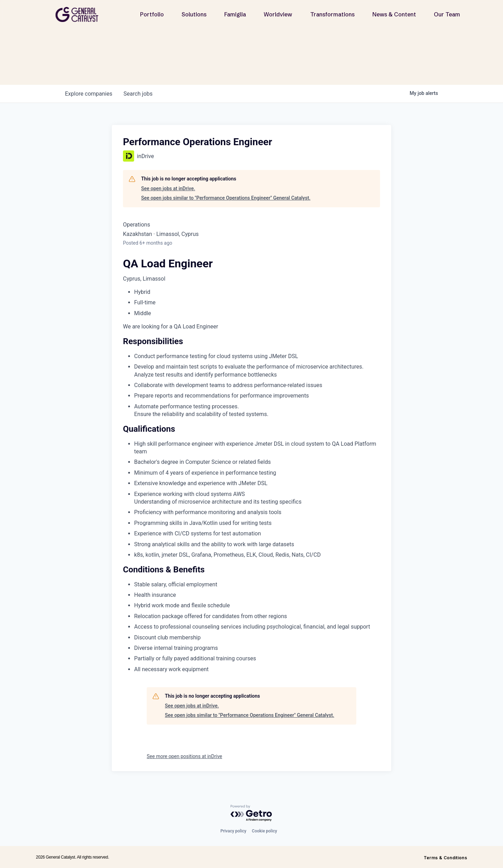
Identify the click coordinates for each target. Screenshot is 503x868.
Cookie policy (264, 831)
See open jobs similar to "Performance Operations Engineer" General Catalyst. (226, 198)
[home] (80, 14)
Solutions (194, 14)
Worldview (278, 14)
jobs (138, 94)
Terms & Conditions (445, 858)
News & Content (394, 14)
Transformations (332, 14)
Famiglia (235, 14)
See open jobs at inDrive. (168, 188)
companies (89, 94)
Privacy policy (233, 831)
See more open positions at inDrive (184, 756)
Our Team (447, 14)
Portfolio (152, 14)
